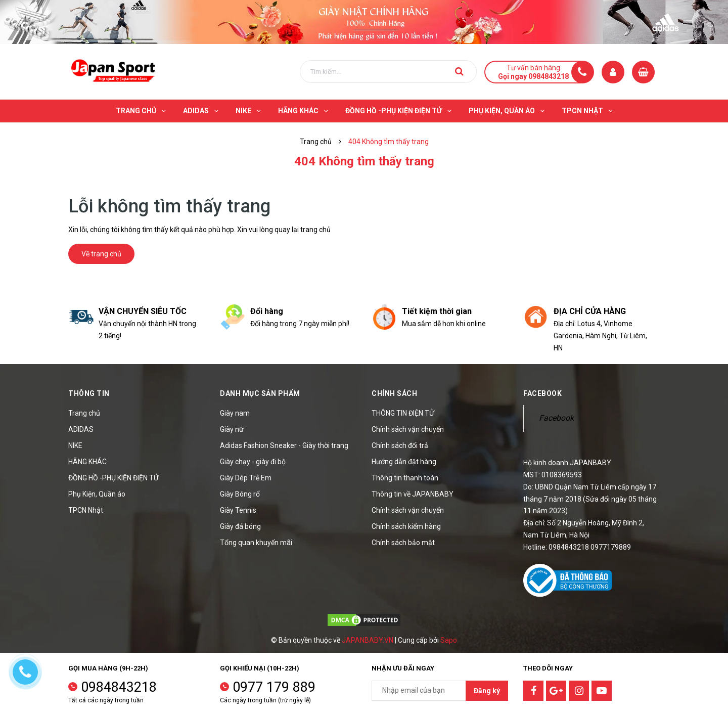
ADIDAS (81, 429)
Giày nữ (232, 429)
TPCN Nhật (86, 510)
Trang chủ (84, 413)
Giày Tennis (238, 510)
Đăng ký (487, 691)
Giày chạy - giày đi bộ (253, 462)
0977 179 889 (274, 687)
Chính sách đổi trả (400, 445)
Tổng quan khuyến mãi (256, 543)
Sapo (449, 640)
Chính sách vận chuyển (408, 429)
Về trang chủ (101, 254)
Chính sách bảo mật (403, 543)
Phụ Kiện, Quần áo (97, 494)
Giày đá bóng (240, 526)
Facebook (556, 418)
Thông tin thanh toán (405, 478)
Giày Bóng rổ (240, 494)
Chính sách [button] (394, 393)
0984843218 (119, 687)
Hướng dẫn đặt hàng (404, 462)
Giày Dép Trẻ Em (246, 478)
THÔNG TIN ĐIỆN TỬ (403, 413)
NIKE (75, 445)
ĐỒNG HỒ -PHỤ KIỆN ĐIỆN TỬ (113, 478)
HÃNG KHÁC (87, 462)
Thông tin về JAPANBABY (413, 494)
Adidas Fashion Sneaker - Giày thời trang (284, 445)
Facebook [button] (542, 393)
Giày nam (235, 413)
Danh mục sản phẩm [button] (260, 393)
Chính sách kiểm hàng (406, 526)
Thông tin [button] (89, 393)
